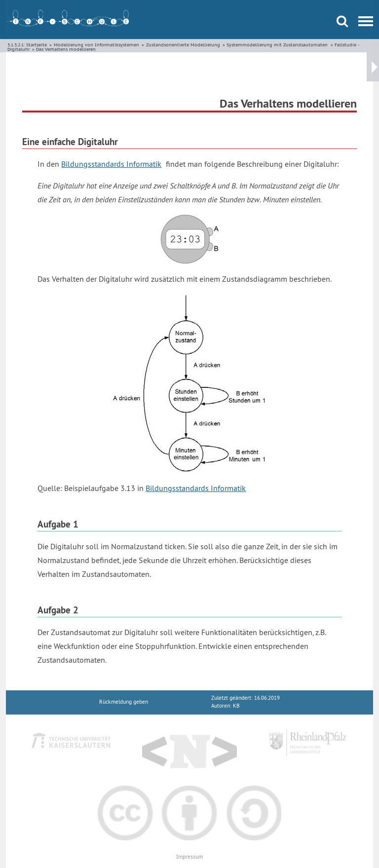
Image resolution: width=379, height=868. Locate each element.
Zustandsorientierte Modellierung (183, 45)
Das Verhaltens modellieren (66, 49)
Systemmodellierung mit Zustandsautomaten (277, 45)
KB (236, 706)
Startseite (37, 45)
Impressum (189, 857)
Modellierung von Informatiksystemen (96, 45)
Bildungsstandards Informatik (111, 164)
